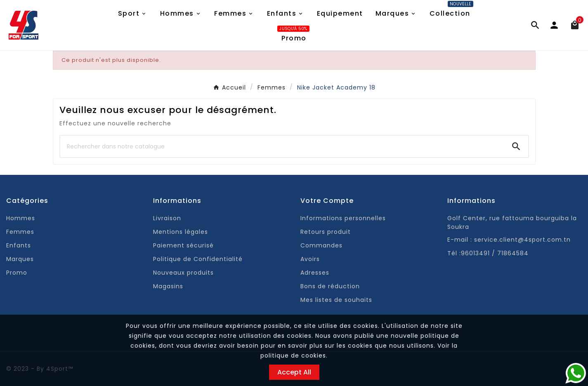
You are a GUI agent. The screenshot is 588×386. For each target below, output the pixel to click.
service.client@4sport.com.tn (522, 240)
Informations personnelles (343, 218)
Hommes (21, 218)
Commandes (321, 245)
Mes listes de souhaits (336, 300)
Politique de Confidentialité (198, 259)
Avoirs (310, 259)
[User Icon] (558, 25)
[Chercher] (282, 146)
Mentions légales (181, 232)
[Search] (516, 146)
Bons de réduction (330, 286)
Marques (20, 259)
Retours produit (326, 232)
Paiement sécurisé (183, 245)
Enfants (19, 245)
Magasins (168, 286)
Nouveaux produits (183, 273)
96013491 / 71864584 (495, 253)
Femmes (20, 232)
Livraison (167, 218)
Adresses (315, 273)
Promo (17, 273)
